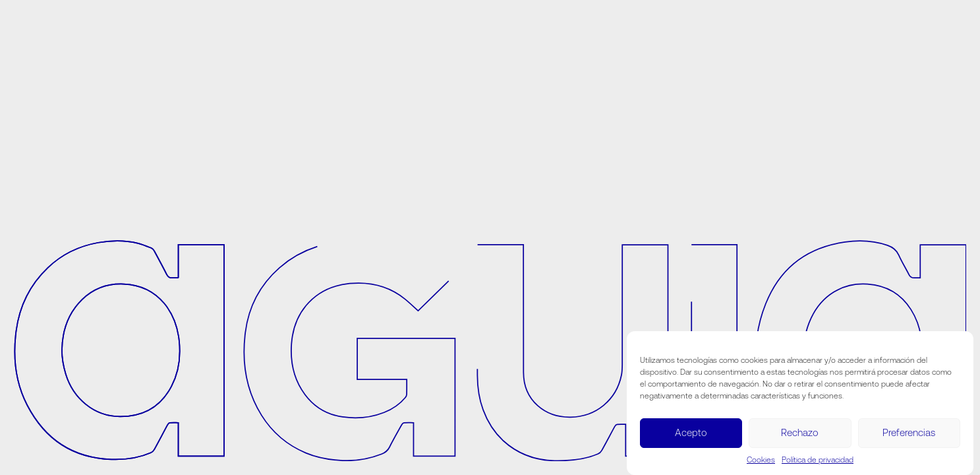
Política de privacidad (818, 460)
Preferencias (909, 432)
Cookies (761, 460)
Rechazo (800, 432)
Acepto (691, 432)
